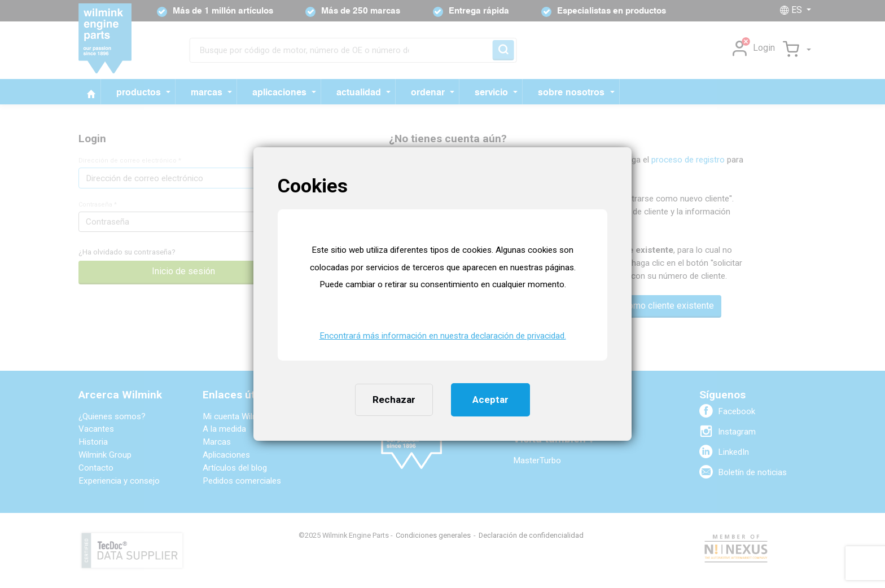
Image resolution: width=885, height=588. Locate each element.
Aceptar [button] (490, 400)
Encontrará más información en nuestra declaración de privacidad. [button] (443, 336)
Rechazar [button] (394, 400)
